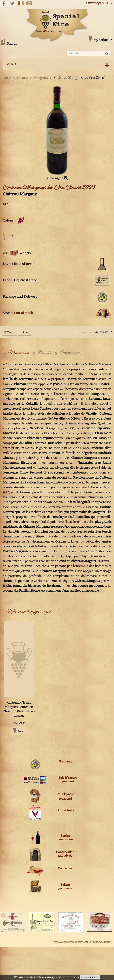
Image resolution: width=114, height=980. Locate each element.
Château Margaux (20, 194)
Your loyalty (65, 794)
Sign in (12, 44)
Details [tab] (45, 353)
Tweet (10, 332)
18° (11, 237)
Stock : (18, 313)
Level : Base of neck (18, 264)
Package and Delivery (20, 296)
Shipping (65, 762)
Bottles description (65, 838)
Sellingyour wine (65, 887)
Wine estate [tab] (19, 353)
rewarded (65, 799)
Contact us (65, 868)
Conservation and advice (65, 854)
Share (25, 332)
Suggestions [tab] (70, 353)
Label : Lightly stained (20, 280)
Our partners (65, 810)
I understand (90, 977)
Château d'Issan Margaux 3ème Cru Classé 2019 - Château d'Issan (19, 709)
